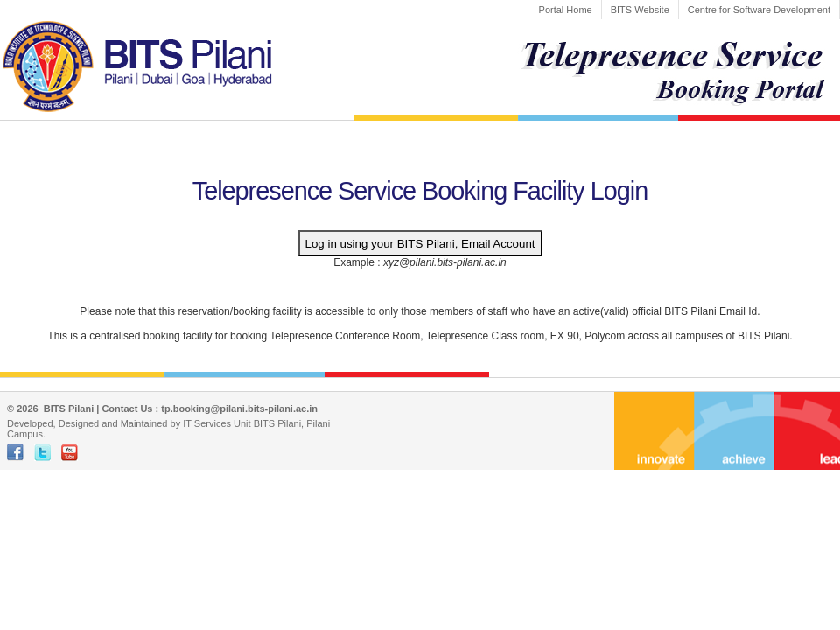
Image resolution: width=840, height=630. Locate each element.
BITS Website (640, 10)
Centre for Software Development (759, 10)
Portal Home (566, 10)
